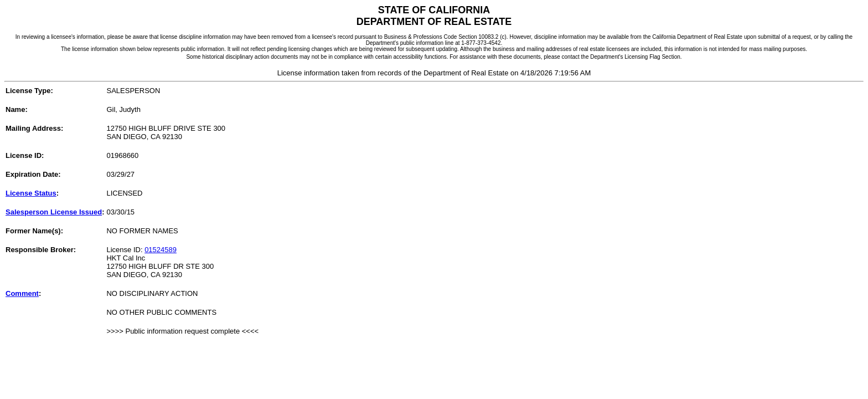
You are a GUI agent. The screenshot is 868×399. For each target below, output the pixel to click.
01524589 (161, 250)
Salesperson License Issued (54, 212)
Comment (22, 293)
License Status (31, 193)
